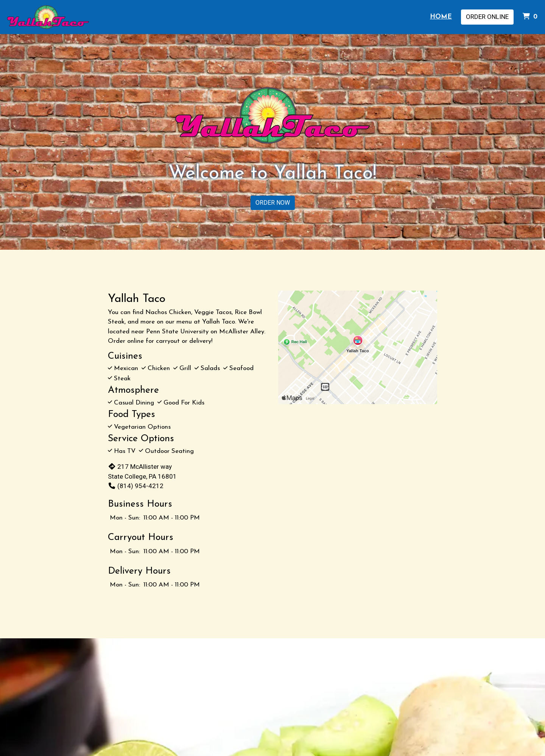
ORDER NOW (273, 203)
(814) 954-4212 (136, 486)
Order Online (487, 17)
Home (441, 17)
